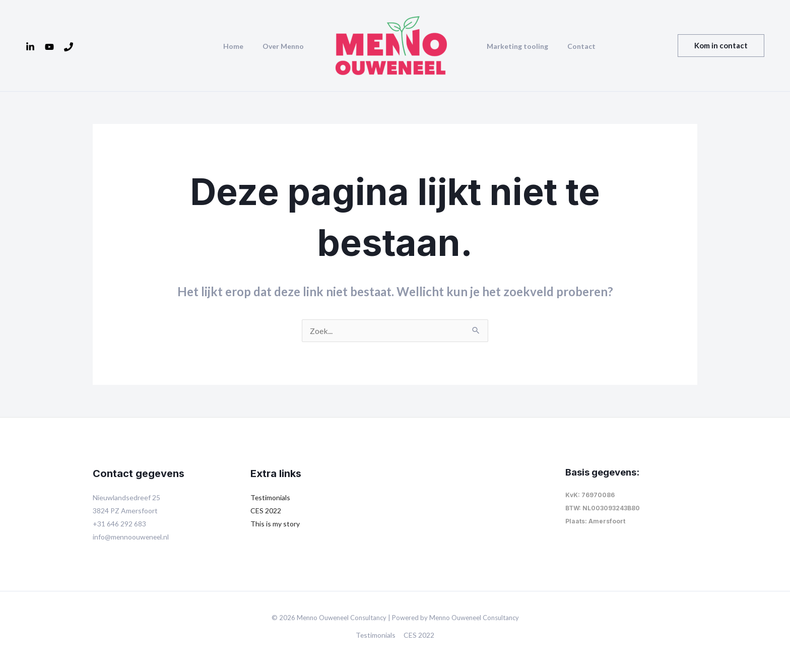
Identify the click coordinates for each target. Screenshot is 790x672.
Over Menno (286, 46)
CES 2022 (266, 511)
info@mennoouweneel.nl (132, 537)
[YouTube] (49, 47)
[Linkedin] (30, 47)
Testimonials (271, 497)
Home (241, 46)
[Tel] (69, 47)
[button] (721, 46)
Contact (574, 46)
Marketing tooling (515, 46)
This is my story (275, 524)
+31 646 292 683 (119, 524)
